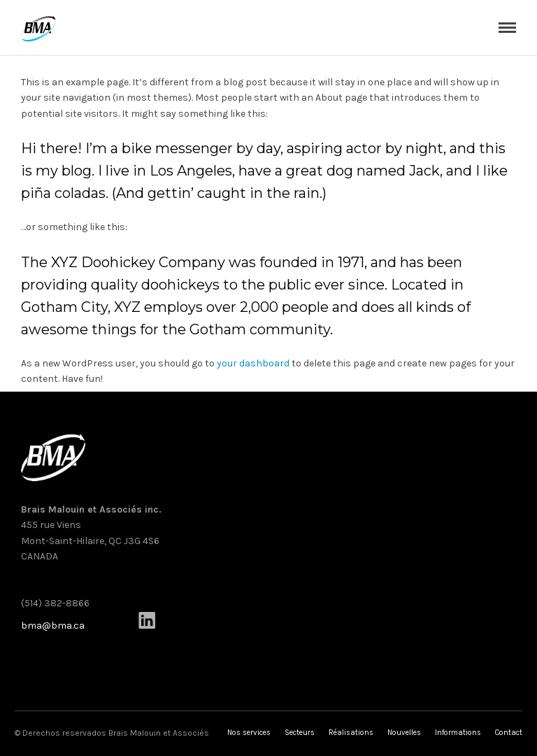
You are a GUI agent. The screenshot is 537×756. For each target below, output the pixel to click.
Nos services (249, 733)
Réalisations (351, 733)
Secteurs (300, 733)
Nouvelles (404, 733)
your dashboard (253, 363)
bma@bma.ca (53, 626)
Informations (458, 733)
